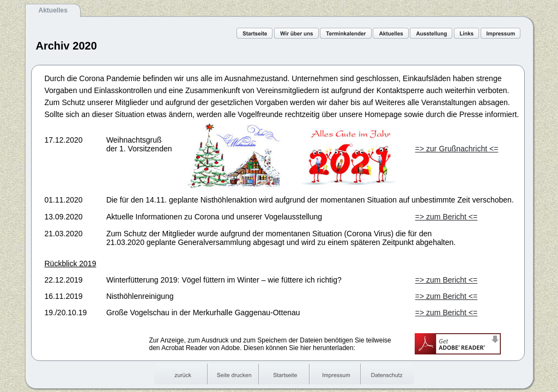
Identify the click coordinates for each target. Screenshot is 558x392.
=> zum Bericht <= (446, 217)
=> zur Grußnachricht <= (457, 149)
